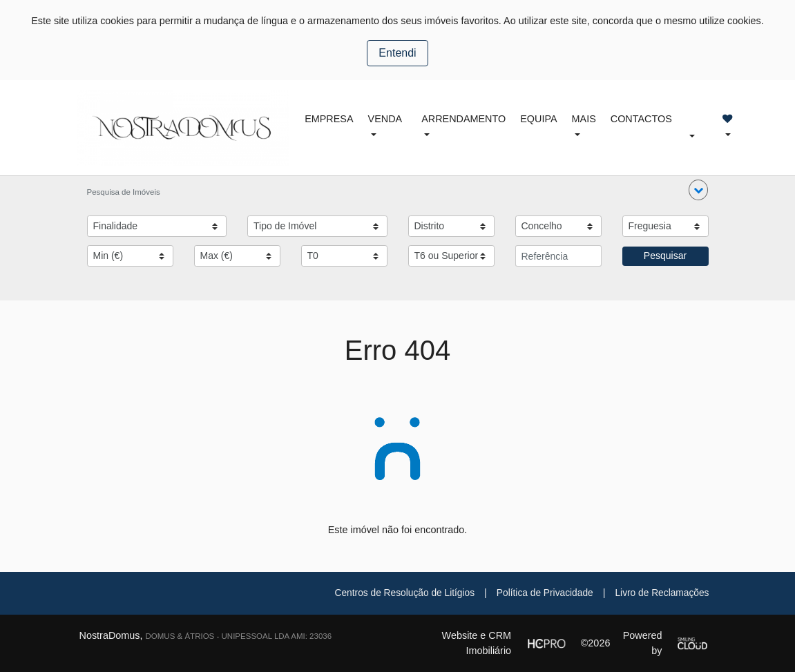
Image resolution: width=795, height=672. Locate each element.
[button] (698, 190)
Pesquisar (665, 256)
